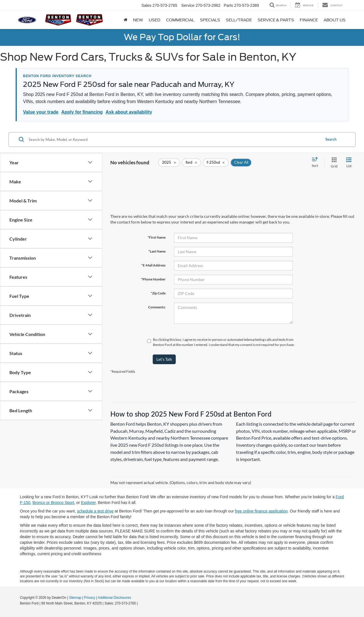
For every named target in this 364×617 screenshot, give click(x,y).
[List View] (349, 163)
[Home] (126, 20)
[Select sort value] (317, 163)
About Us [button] (335, 20)
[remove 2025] (169, 163)
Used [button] (155, 20)
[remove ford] (191, 163)
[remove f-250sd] (216, 163)
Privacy (90, 598)
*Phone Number (153, 279)
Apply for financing (82, 112)
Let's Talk (164, 359)
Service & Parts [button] (276, 20)
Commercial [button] (180, 20)
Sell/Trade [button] (239, 20)
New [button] (138, 20)
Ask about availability (129, 112)
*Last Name (157, 251)
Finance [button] (309, 20)
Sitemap (75, 598)
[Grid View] (333, 163)
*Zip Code (158, 293)
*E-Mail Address (153, 265)
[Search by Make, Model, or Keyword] (174, 140)
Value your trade (41, 112)
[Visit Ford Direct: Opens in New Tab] (140, 603)
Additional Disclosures (114, 598)
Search (331, 139)
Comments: (157, 307)
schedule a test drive (95, 511)
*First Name (157, 237)
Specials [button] (210, 20)
